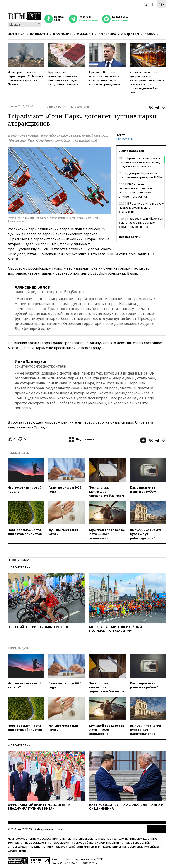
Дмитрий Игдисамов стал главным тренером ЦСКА (140, 175)
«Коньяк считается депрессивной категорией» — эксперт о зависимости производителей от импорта (147, 82)
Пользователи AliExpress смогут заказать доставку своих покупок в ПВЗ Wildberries (141, 225)
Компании (62, 34)
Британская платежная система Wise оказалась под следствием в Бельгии (139, 162)
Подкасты (39, 34)
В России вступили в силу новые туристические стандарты (141, 207)
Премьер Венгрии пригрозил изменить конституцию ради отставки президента (105, 78)
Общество (130, 34)
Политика (107, 34)
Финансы (85, 34)
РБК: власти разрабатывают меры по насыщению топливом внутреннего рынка (136, 190)
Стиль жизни (56, 107)
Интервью (16, 34)
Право (150, 34)
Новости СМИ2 (18, 560)
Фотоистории (19, 567)
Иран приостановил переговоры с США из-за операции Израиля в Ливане (25, 78)
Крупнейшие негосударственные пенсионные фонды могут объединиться (63, 78)
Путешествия (79, 107)
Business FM (125, 139)
